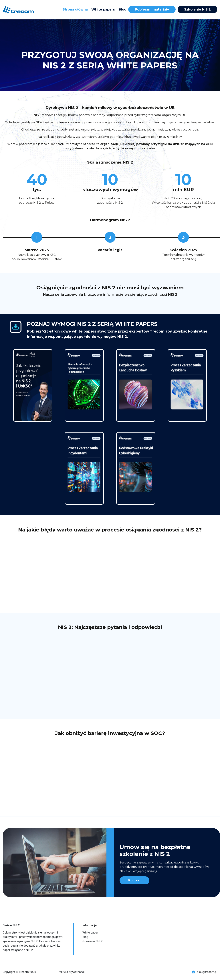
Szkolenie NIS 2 (197, 9)
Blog (122, 9)
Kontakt (134, 880)
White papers (103, 9)
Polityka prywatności (71, 972)
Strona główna (75, 9)
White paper (90, 933)
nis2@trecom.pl (205, 972)
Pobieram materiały (152, 9)
